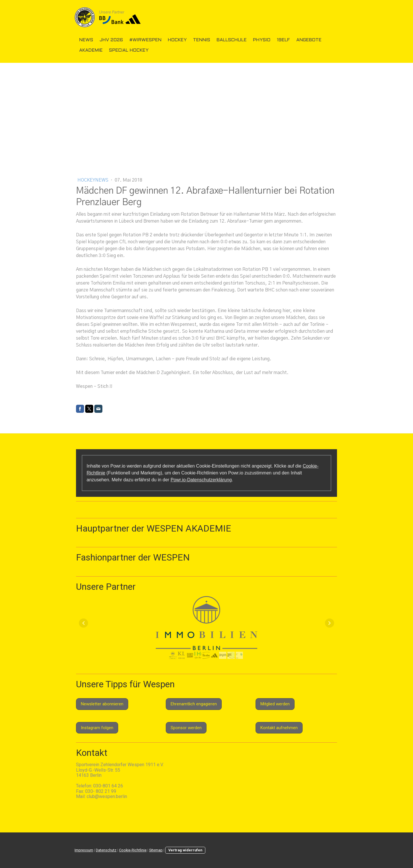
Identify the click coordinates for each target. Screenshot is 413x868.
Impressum (84, 850)
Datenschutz (106, 850)
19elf (283, 40)
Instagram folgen (97, 728)
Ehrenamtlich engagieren (194, 704)
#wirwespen (145, 40)
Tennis (202, 40)
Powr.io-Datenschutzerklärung (201, 480)
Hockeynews (93, 180)
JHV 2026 (111, 40)
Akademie (91, 50)
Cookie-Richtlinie (133, 850)
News (86, 40)
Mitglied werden (275, 704)
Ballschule (232, 40)
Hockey (177, 40)
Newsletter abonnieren (102, 704)
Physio (262, 40)
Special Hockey (129, 50)
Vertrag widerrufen (185, 850)
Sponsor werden (186, 728)
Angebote (309, 40)
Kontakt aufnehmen (279, 728)
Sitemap (156, 850)
